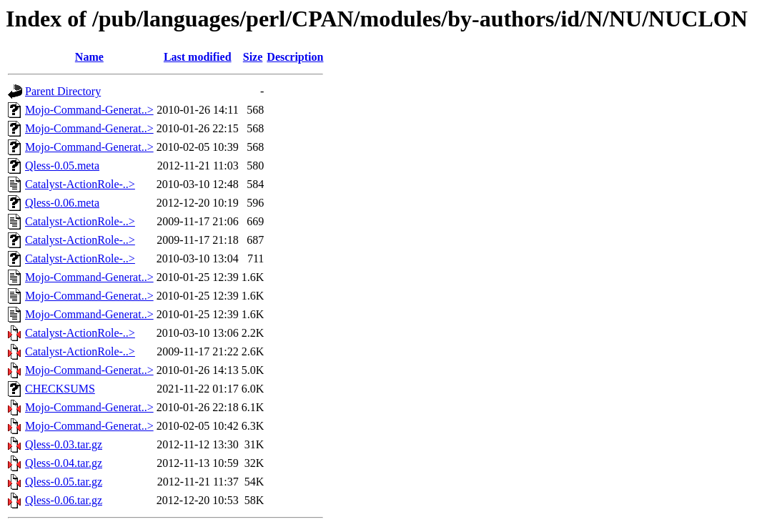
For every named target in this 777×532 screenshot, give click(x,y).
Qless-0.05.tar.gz (64, 482)
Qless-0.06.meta (62, 203)
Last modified (198, 57)
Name (89, 57)
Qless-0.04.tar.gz (64, 463)
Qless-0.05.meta (62, 166)
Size (253, 57)
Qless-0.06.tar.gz (64, 500)
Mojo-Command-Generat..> (89, 110)
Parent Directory (63, 91)
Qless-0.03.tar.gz (64, 444)
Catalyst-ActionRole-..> (80, 184)
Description (295, 57)
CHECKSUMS (60, 389)
